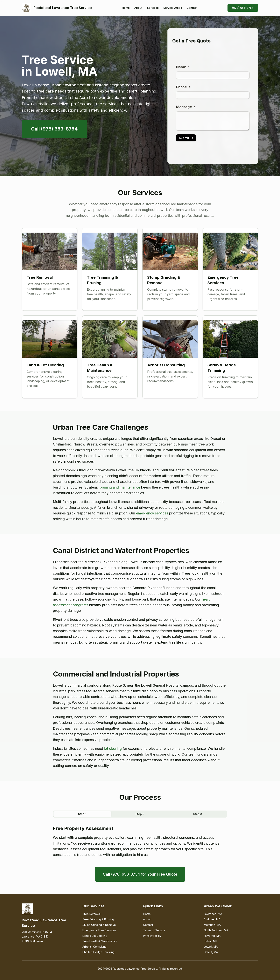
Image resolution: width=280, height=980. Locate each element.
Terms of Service (154, 930)
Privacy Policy (152, 936)
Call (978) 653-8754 (54, 129)
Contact (192, 8)
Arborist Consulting (94, 947)
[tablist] (140, 814)
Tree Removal (91, 914)
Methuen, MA (212, 925)
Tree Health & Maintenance (100, 941)
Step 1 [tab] (82, 814)
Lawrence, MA (213, 914)
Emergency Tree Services (99, 930)
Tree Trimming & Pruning (98, 919)
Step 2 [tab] (140, 814)
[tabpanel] (140, 841)
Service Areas (173, 8)
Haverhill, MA (212, 936)
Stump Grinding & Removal (99, 925)
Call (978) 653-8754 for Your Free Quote (140, 874)
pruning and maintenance (120, 487)
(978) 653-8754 (243, 8)
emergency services (152, 513)
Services (153, 8)
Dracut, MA (211, 952)
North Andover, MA (216, 930)
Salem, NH (210, 941)
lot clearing (113, 748)
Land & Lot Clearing (95, 936)
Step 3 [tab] (198, 814)
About (138, 8)
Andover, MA (212, 919)
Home (126, 8)
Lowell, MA (211, 947)
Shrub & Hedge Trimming (98, 952)
